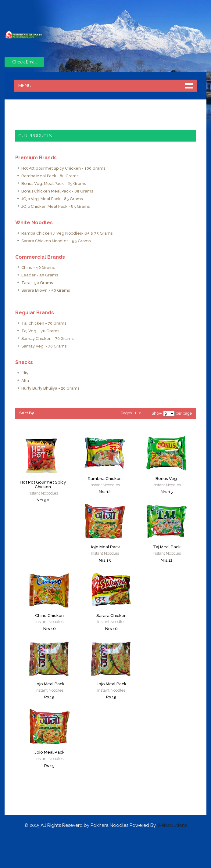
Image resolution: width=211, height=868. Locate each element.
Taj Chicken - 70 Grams (44, 323)
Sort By (27, 413)
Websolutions (172, 825)
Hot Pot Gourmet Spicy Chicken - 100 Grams (63, 168)
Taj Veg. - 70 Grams (40, 331)
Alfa (25, 381)
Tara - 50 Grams (37, 283)
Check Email (24, 62)
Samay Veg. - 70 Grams (44, 346)
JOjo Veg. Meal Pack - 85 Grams (52, 199)
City (25, 373)
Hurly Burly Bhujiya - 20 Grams (50, 388)
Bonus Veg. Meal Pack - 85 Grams (54, 184)
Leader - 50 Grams (40, 275)
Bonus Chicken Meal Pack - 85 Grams (57, 191)
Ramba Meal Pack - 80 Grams (50, 176)
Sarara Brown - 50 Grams (46, 290)
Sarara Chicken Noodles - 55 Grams (56, 241)
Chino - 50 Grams (38, 267)
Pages (126, 413)
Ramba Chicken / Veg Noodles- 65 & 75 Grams (67, 233)
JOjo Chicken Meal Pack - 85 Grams (55, 206)
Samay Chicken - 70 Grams (47, 339)
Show (157, 413)
